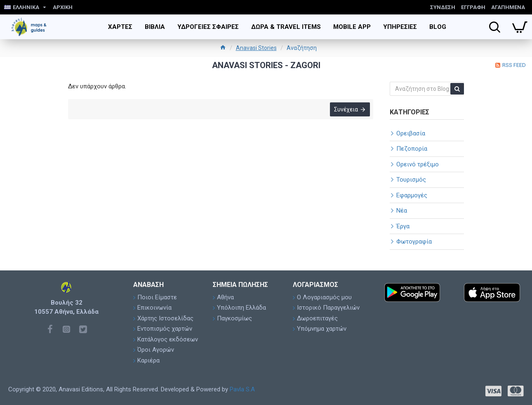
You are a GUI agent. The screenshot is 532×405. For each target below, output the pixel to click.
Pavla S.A (242, 389)
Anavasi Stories (256, 48)
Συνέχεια (345, 110)
